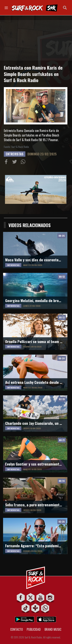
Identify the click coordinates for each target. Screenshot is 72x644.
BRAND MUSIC (53, 629)
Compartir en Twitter (15, 162)
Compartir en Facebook (7, 162)
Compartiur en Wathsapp (24, 162)
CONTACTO (17, 629)
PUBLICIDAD (34, 629)
